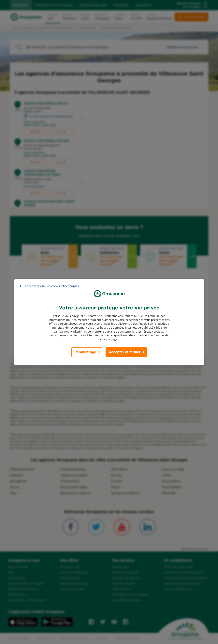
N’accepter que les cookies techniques (51, 286)
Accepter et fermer (125, 352)
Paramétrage (85, 352)
